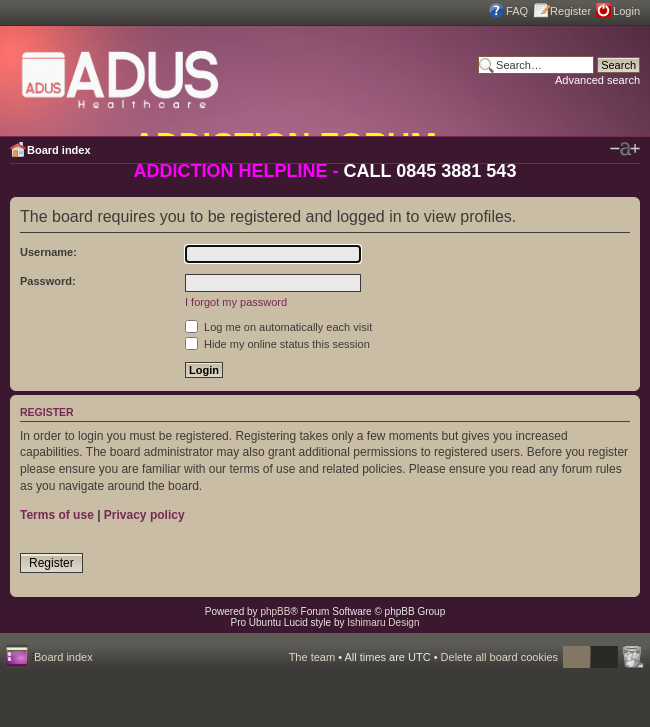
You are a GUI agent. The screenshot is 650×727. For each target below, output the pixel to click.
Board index (59, 150)
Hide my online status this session (277, 344)
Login (626, 11)
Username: (48, 252)
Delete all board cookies (499, 657)
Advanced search (597, 80)
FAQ (517, 11)
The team (312, 657)
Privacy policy (144, 515)
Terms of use (57, 515)
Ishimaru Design (383, 622)
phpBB (275, 611)
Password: (48, 281)
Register (570, 11)
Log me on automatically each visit (278, 327)
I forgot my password (236, 302)
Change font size (625, 149)
